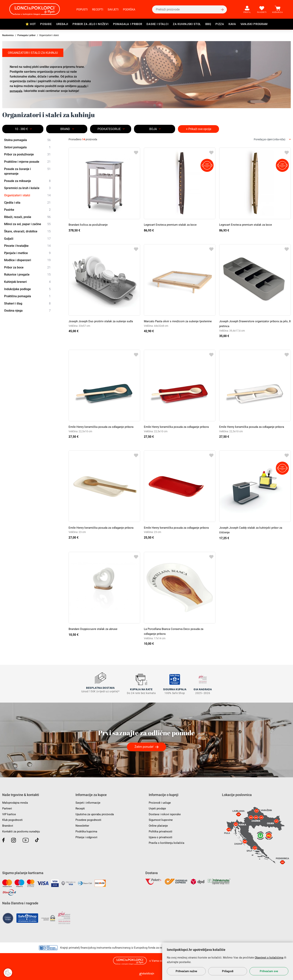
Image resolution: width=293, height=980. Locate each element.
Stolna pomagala (27, 140)
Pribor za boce (27, 268)
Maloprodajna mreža (16, 801)
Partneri (7, 807)
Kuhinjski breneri (27, 282)
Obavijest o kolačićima (269, 958)
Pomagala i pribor (128, 24)
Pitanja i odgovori (87, 836)
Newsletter (82, 824)
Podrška (129, 10)
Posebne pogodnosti (89, 819)
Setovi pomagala (27, 147)
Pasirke (27, 210)
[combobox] (272, 139)
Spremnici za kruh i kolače (27, 188)
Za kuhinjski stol (187, 24)
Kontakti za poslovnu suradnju (22, 830)
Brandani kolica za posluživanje (90, 225)
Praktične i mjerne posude (27, 162)
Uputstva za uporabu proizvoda (96, 813)
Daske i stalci (157, 24)
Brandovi (8, 824)
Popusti (82, 10)
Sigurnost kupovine (161, 819)
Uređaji (62, 24)
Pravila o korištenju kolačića (167, 841)
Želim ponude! (144, 745)
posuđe (82, 86)
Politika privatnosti (161, 830)
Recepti (98, 10)
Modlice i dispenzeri (27, 260)
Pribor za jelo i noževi (90, 24)
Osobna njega (27, 311)
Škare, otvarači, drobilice (27, 231)
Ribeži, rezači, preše (27, 217)
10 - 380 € (21, 129)
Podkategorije (109, 129)
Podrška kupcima (87, 830)
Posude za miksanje (27, 181)
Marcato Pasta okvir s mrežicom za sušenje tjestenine (179, 321)
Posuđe (46, 24)
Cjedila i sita (27, 203)
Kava (232, 24)
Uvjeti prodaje (158, 807)
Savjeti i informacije (89, 801)
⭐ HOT (31, 24)
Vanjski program (254, 24)
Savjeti (113, 10)
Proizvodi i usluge (160, 801)
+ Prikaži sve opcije (199, 129)
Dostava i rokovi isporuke (165, 813)
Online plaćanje (159, 824)
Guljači (27, 239)
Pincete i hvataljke (27, 246)
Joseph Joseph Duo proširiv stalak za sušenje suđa (102, 321)
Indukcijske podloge (27, 289)
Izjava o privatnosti (161, 836)
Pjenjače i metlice (27, 253)
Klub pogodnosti (13, 819)
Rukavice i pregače (27, 275)
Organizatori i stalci (27, 195)
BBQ (208, 24)
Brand (65, 129)
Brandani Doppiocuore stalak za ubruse (95, 629)
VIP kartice (9, 813)
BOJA (153, 129)
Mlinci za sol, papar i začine (27, 224)
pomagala (16, 91)
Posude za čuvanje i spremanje (27, 171)
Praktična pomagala (27, 296)
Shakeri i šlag (27, 304)
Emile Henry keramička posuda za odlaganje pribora (103, 427)
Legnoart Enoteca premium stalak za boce (172, 225)
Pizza (220, 24)
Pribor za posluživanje (27, 155)
